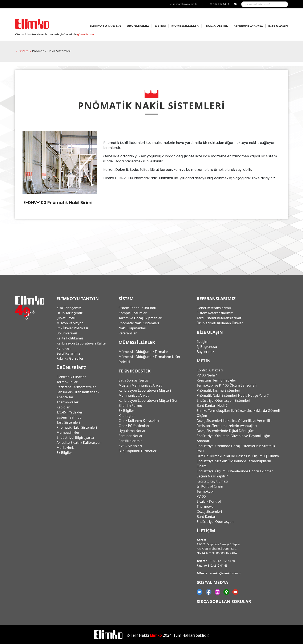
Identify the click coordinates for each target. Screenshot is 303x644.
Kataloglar (127, 416)
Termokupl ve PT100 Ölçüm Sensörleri (227, 385)
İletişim (203, 342)
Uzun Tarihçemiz (70, 313)
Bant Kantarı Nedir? (212, 405)
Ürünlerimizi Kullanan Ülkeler (220, 323)
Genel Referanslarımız (214, 308)
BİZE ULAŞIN (278, 25)
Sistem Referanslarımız (215, 313)
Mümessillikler (68, 432)
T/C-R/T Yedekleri (70, 412)
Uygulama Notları (133, 431)
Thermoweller (68, 402)
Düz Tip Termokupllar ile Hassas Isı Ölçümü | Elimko (238, 456)
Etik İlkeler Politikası (72, 328)
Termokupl (205, 491)
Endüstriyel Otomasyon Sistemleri (223, 400)
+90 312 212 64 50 (223, 561)
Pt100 (201, 496)
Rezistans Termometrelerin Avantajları (227, 426)
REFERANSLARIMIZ (248, 25)
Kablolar (63, 407)
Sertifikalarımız (68, 353)
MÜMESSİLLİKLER (185, 25)
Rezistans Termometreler (76, 387)
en (235, 4)
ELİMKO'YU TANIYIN (105, 25)
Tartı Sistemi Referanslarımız (219, 318)
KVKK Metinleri (130, 446)
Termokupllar (67, 382)
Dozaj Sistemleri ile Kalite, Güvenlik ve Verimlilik (234, 421)
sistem (24, 51)
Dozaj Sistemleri (209, 511)
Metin (204, 361)
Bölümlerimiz (67, 333)
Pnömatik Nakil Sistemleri (77, 427)
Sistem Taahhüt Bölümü (138, 308)
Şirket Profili (66, 318)
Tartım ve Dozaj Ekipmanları (141, 318)
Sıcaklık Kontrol (209, 501)
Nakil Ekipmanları (132, 328)
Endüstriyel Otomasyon (215, 522)
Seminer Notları (131, 436)
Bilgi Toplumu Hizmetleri (138, 451)
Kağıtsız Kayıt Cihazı (212, 481)
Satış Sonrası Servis (134, 380)
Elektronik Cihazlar (71, 377)
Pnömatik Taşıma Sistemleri (219, 390)
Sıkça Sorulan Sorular (224, 601)
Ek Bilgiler (64, 453)
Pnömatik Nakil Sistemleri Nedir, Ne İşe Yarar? (233, 395)
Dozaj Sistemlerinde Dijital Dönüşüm (226, 431)
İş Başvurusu (207, 347)
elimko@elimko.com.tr (226, 573)
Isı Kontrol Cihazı (210, 486)
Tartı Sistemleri (68, 422)
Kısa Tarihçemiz (69, 308)
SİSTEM (160, 25)
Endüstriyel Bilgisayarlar (76, 437)
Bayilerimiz (205, 352)
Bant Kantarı (207, 517)
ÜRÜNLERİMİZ (138, 25)
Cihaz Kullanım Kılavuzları (139, 421)
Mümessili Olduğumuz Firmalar (144, 352)
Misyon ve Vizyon (70, 323)
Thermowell (206, 506)
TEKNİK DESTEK (216, 25)
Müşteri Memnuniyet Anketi (141, 385)
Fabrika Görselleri (70, 358)
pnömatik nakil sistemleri (52, 51)
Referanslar (128, 333)
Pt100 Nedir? (207, 375)
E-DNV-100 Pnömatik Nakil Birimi (58, 203)
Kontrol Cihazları (210, 370)
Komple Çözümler (133, 313)
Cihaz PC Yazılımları (134, 426)
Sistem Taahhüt (69, 417)
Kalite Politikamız (70, 338)
